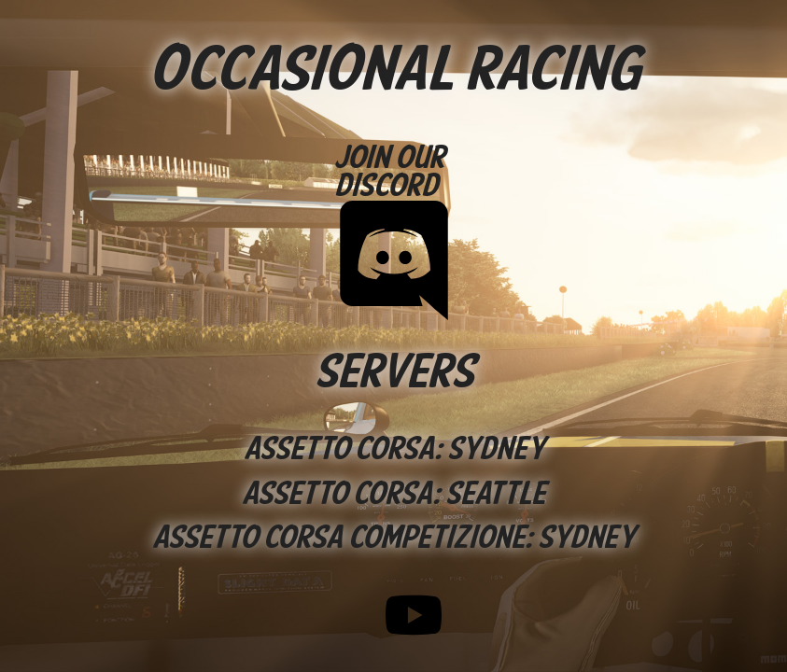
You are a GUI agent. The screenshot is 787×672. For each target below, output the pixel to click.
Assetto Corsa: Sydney (394, 450)
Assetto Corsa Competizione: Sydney (393, 539)
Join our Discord (394, 228)
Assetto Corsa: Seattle (393, 495)
